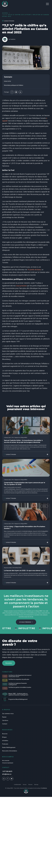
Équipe (4, 718)
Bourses (5, 734)
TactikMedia (44, 789)
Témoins (30, 785)
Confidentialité (17, 785)
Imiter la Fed (7, 81)
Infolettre (5, 741)
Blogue (4, 738)
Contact (5, 725)
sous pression (21, 286)
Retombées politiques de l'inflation (14, 85)
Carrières (5, 721)
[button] (47, 4)
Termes (25, 785)
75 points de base (34, 270)
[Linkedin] (20, 92)
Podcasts (5, 745)
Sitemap (36, 785)
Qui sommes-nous (8, 714)
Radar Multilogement (9, 748)
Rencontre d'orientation (10, 752)
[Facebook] (12, 92)
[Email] (16, 92)
